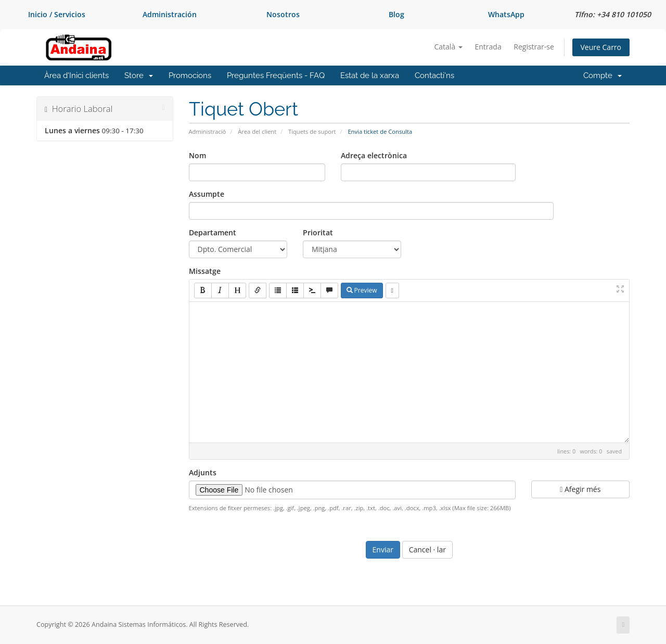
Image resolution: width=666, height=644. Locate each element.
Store (139, 75)
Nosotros (283, 14)
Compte (603, 75)
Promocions (190, 75)
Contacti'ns (434, 75)
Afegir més (580, 489)
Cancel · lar (427, 550)
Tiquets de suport (312, 131)
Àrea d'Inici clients (76, 75)
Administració (208, 131)
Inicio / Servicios (57, 14)
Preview (362, 290)
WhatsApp (506, 14)
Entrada (488, 47)
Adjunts (203, 472)
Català (449, 47)
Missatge (205, 271)
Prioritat (318, 232)
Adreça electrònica (374, 155)
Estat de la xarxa (370, 75)
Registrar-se (534, 47)
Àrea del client (257, 131)
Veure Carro (601, 47)
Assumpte (207, 194)
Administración (170, 14)
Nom (197, 155)
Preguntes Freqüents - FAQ (276, 75)
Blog (396, 14)
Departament (213, 232)
